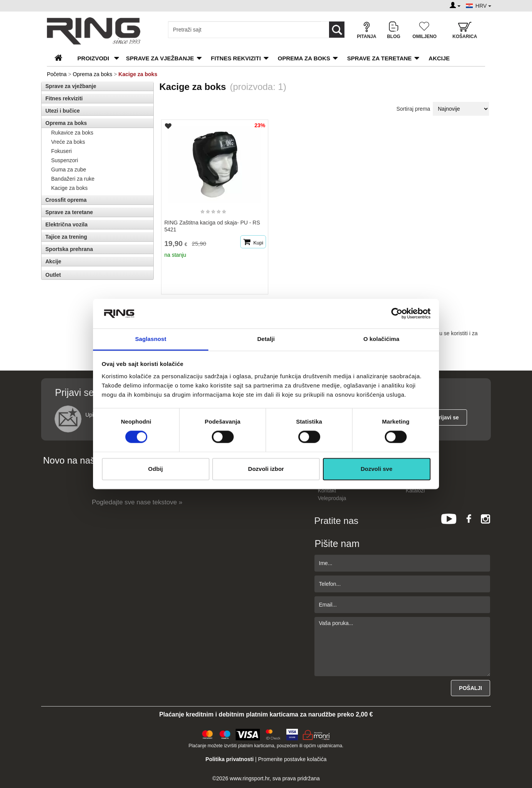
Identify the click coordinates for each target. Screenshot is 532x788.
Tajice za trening (66, 237)
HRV (483, 6)
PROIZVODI (93, 58)
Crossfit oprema (66, 200)
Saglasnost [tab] (150, 339)
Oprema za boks (304, 58)
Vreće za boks (68, 142)
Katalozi (415, 490)
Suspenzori (65, 160)
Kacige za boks (69, 188)
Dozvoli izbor (266, 469)
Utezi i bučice (62, 111)
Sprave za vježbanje (160, 58)
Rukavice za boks (72, 133)
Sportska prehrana (69, 249)
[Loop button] (337, 30)
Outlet (53, 275)
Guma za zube (69, 170)
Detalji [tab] (266, 339)
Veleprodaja (332, 498)
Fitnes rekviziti (236, 58)
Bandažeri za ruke (73, 179)
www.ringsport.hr (250, 778)
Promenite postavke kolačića (292, 759)
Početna (57, 74)
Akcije (439, 58)
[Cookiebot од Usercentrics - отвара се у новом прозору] (397, 314)
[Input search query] (245, 30)
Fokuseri (62, 151)
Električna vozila (66, 224)
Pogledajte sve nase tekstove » (137, 502)
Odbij (155, 469)
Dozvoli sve (377, 469)
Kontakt (327, 490)
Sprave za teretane (379, 58)
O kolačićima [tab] (381, 339)
